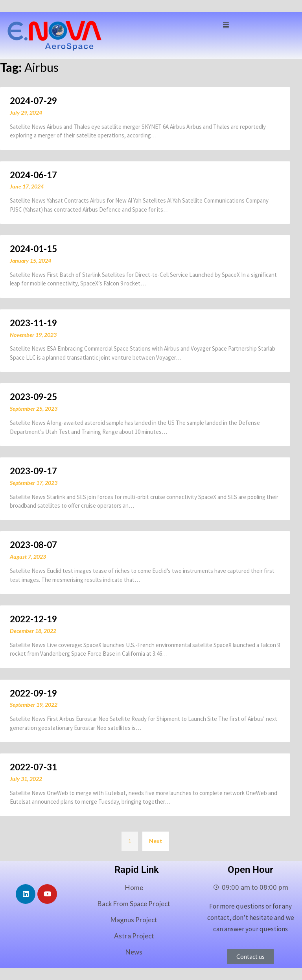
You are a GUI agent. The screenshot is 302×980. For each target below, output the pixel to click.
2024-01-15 (33, 249)
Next (156, 841)
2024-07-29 (33, 101)
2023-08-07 (33, 545)
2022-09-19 (33, 693)
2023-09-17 (33, 471)
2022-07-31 (33, 767)
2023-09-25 (33, 397)
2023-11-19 (33, 323)
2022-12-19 (33, 619)
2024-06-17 (33, 175)
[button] (226, 25)
